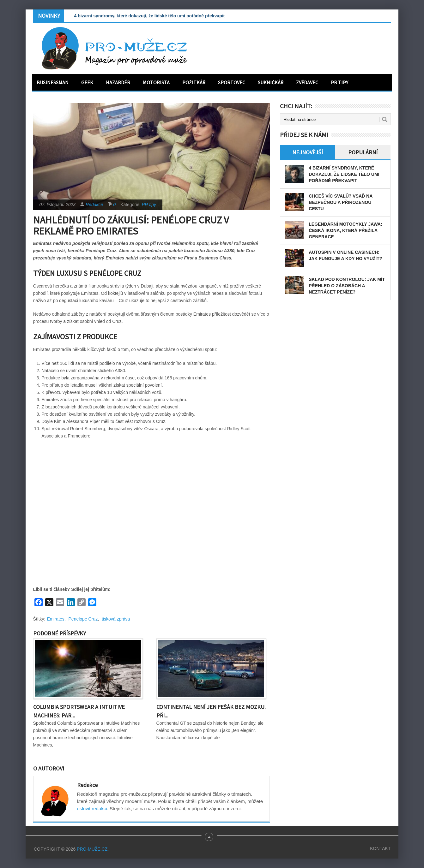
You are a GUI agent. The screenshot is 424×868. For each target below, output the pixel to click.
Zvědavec (307, 82)
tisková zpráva (116, 619)
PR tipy (339, 82)
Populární (363, 152)
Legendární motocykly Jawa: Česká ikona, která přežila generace (345, 230)
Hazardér (118, 82)
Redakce (94, 205)
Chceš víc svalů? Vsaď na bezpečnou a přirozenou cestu (340, 202)
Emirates (56, 619)
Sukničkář (271, 82)
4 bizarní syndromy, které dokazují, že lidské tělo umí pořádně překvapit (150, 16)
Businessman (53, 82)
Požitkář (194, 82)
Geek (87, 82)
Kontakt (380, 848)
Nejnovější (308, 152)
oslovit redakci (92, 809)
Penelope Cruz (83, 619)
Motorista (156, 82)
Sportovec (232, 82)
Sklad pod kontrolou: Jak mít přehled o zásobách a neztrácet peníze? (347, 286)
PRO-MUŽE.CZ (92, 849)
